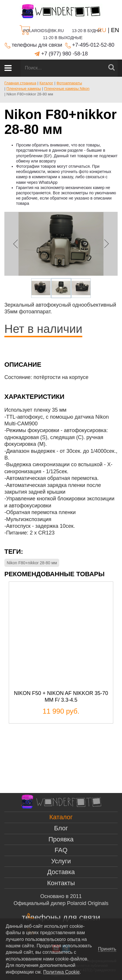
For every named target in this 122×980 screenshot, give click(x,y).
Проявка (61, 839)
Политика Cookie (61, 972)
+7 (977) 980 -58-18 (65, 54)
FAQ (61, 850)
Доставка (61, 872)
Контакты (61, 883)
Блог (61, 828)
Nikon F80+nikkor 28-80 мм (32, 563)
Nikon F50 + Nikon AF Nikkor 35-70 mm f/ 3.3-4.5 (61, 697)
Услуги (61, 861)
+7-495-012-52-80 (93, 45)
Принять (107, 949)
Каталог (61, 817)
